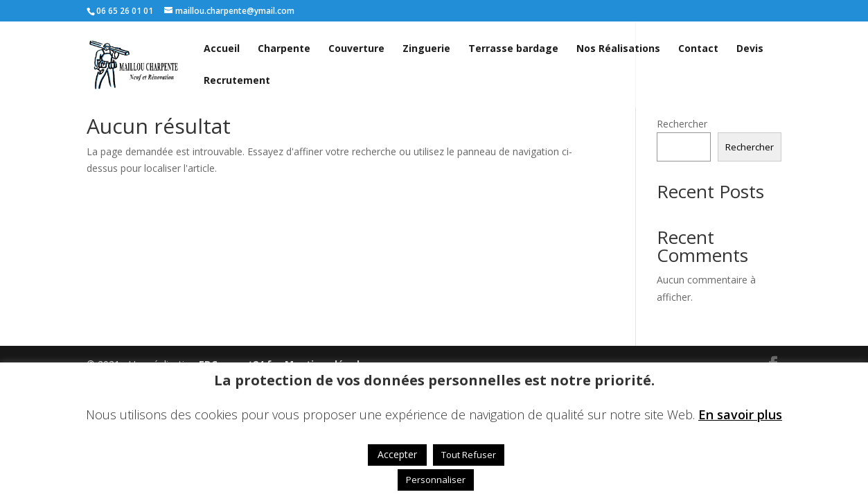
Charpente (284, 49)
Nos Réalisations (618, 49)
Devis (750, 49)
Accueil (222, 49)
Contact (698, 49)
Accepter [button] (397, 454)
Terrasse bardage (513, 49)
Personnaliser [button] (436, 480)
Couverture (356, 49)
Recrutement (237, 81)
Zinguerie (426, 49)
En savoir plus (740, 414)
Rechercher (682, 124)
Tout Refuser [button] (469, 455)
